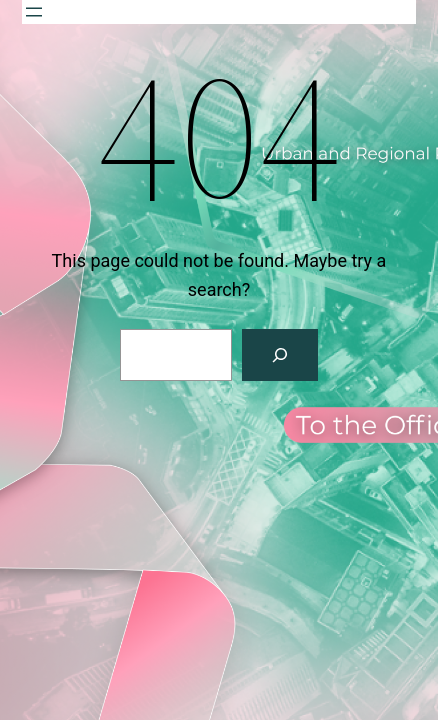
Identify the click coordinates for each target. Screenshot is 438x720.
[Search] (280, 355)
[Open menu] (34, 12)
